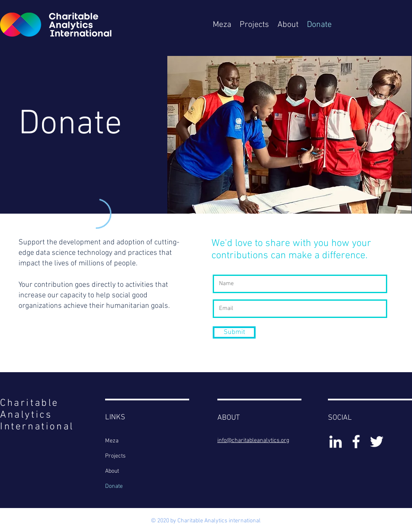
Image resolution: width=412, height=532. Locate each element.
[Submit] (234, 332)
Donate (114, 486)
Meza (112, 441)
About (112, 471)
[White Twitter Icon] (377, 442)
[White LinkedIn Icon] (335, 442)
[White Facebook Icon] (356, 442)
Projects (115, 456)
